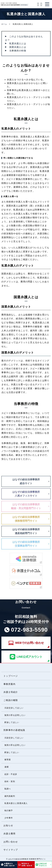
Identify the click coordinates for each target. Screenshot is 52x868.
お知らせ (8, 825)
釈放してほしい (12, 722)
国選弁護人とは (18, 47)
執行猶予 (9, 811)
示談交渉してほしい (14, 708)
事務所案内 (9, 684)
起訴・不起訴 (11, 774)
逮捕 (7, 767)
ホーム (4, 24)
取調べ (8, 789)
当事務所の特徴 (18, 51)
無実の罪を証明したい (15, 715)
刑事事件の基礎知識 (14, 730)
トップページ (11, 676)
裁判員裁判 (10, 796)
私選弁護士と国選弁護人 (16, 803)
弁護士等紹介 (11, 692)
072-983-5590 (29, 630)
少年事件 (9, 818)
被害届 (8, 760)
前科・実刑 (10, 781)
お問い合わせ (11, 842)
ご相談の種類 (11, 700)
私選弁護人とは (18, 43)
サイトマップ (11, 850)
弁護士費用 (9, 834)
